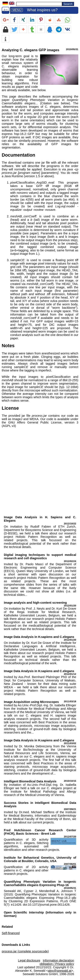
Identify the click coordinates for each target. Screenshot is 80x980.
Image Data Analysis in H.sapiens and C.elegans (39, 637)
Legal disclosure (29, 960)
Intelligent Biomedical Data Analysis (30, 781)
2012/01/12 (70, 674)
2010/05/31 (70, 888)
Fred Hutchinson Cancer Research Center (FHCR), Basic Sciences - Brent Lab (40, 832)
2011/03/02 (70, 743)
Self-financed (11, 933)
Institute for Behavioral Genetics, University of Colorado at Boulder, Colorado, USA (40, 859)
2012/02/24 (70, 561)
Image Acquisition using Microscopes (31, 702)
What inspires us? (42, 10)
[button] (5, 20)
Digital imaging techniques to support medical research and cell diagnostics (40, 557)
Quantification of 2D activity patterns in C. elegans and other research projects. (26, 870)
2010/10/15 (70, 781)
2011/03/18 (70, 701)
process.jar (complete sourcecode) (25, 951)
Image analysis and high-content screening (35, 603)
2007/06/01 (70, 864)
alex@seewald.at (60, 971)
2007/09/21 (70, 809)
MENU (17, 10)
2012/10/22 (70, 524)
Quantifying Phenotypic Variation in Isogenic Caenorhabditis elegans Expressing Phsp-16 (40, 883)
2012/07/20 (70, 837)
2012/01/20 (70, 606)
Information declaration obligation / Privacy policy (57, 962)
